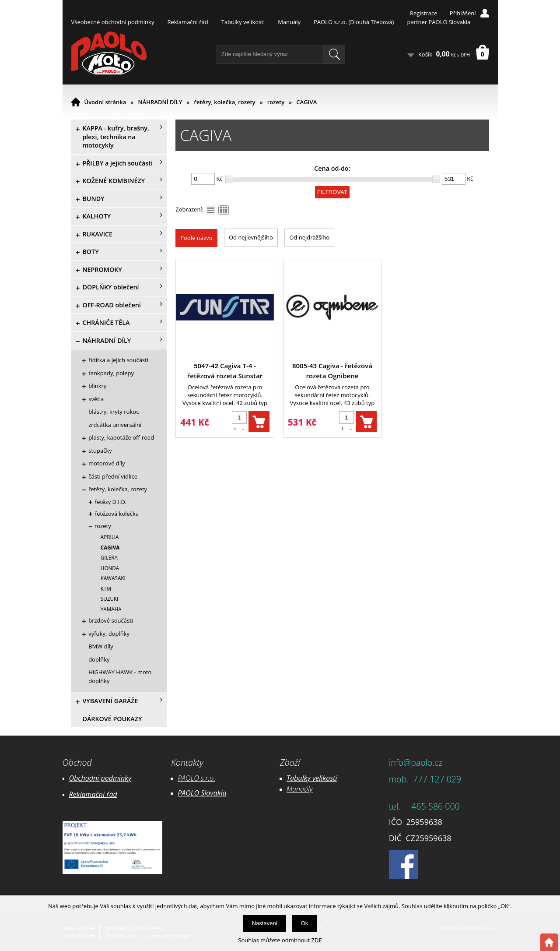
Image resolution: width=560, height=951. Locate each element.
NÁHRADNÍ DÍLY (160, 102)
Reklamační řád (187, 22)
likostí (328, 778)
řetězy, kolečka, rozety (224, 102)
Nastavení (265, 923)
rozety (276, 102)
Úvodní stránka (105, 102)
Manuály (289, 22)
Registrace (424, 13)
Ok (305, 923)
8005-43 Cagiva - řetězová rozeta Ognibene (332, 371)
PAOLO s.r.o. (196, 778)
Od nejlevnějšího (251, 237)
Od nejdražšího (309, 237)
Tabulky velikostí (243, 22)
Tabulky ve (303, 778)
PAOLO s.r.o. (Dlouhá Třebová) (354, 22)
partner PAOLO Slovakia (439, 22)
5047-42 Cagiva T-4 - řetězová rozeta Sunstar (225, 371)
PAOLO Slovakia (202, 793)
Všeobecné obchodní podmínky (113, 22)
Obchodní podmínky (100, 778)
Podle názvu (196, 238)
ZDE (317, 940)
